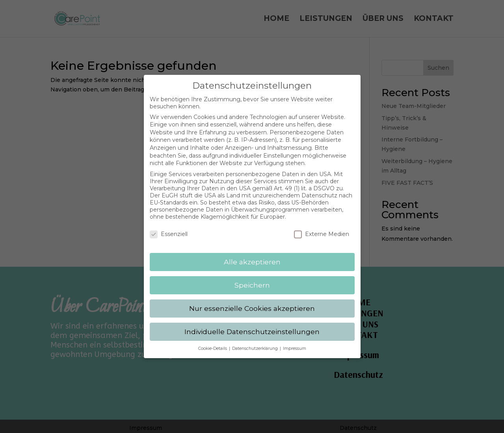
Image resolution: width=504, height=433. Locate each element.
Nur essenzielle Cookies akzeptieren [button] (252, 302)
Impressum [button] (295, 343)
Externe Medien (322, 229)
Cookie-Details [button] (213, 343)
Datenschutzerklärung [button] (256, 343)
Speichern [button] (252, 279)
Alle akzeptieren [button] (252, 256)
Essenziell (169, 229)
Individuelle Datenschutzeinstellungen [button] (252, 326)
